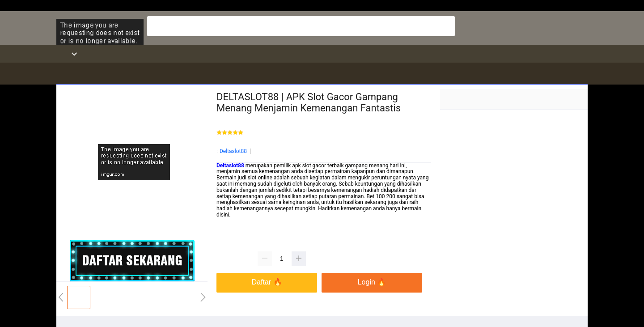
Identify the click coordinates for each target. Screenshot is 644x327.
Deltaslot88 (233, 151)
